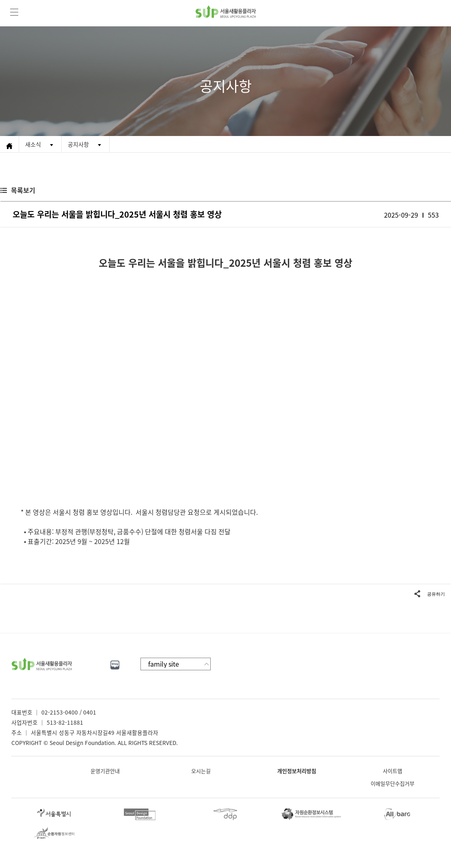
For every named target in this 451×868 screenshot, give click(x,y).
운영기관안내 (105, 771)
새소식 (33, 144)
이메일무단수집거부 (393, 783)
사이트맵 (393, 771)
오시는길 (201, 771)
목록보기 (23, 190)
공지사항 (78, 144)
